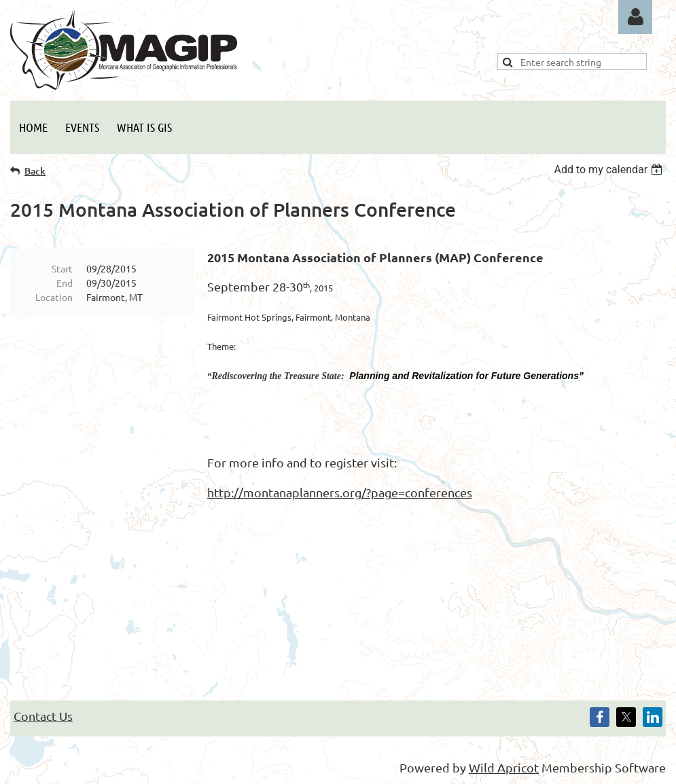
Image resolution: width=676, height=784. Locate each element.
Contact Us (43, 716)
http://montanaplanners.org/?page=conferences (340, 492)
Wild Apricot (504, 767)
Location (54, 297)
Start (62, 268)
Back (35, 171)
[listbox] (610, 170)
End (65, 283)
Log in (635, 17)
